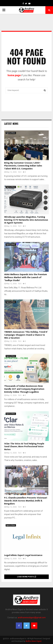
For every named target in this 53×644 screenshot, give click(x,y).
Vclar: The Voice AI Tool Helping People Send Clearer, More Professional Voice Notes (24, 447)
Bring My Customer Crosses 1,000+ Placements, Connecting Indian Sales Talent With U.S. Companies (23, 166)
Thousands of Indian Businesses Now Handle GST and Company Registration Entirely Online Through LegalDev (24, 389)
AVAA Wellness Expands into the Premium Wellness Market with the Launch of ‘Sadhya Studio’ (26, 277)
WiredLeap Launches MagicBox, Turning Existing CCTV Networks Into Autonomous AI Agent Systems (26, 220)
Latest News (11, 124)
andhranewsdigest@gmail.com (32, 618)
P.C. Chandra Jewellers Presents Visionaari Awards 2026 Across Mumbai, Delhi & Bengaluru (26, 501)
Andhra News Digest (34, 641)
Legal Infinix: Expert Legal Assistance (23, 555)
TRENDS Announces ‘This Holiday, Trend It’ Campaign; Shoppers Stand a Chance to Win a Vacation (26, 335)
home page (14, 75)
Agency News (11, 133)
